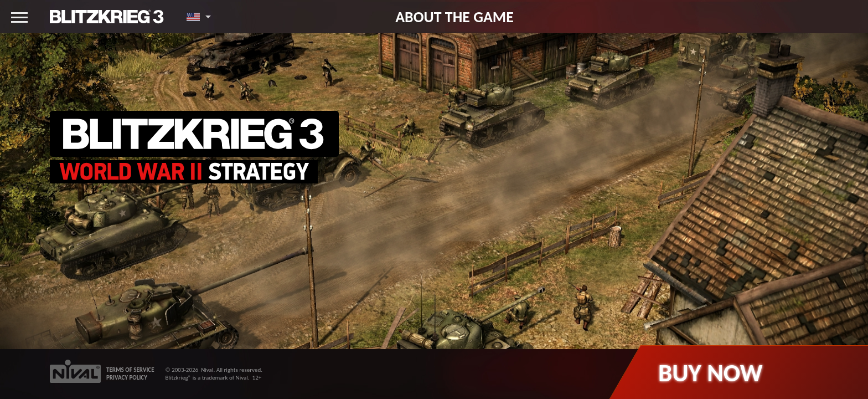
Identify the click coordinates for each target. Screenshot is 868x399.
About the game (454, 17)
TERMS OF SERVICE (130, 370)
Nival (207, 370)
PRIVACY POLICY (127, 378)
